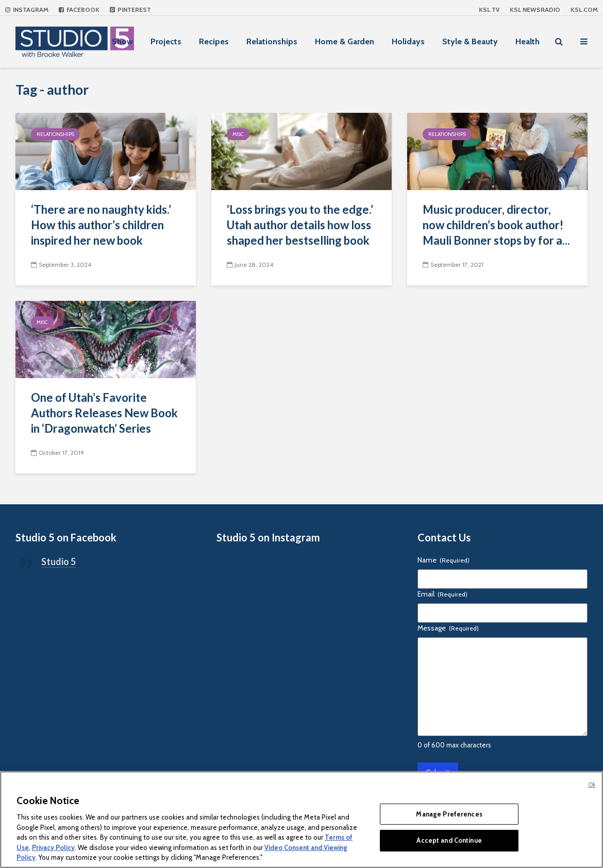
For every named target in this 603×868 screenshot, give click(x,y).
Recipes (214, 41)
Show (122, 41)
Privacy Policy (53, 847)
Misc (238, 134)
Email (442, 594)
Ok (592, 785)
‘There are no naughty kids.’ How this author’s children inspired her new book (101, 225)
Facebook (79, 10)
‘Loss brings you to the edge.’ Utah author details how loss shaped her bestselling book (300, 225)
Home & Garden (345, 41)
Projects (166, 41)
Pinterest (130, 10)
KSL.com (584, 10)
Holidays (408, 41)
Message (448, 628)
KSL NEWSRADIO (535, 10)
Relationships (272, 41)
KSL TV (489, 10)
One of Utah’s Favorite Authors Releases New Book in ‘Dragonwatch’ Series (104, 413)
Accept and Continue (449, 840)
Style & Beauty (470, 41)
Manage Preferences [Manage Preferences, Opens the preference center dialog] (449, 814)
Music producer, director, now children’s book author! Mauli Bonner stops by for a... (496, 225)
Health (527, 41)
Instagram (27, 10)
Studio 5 (58, 561)
